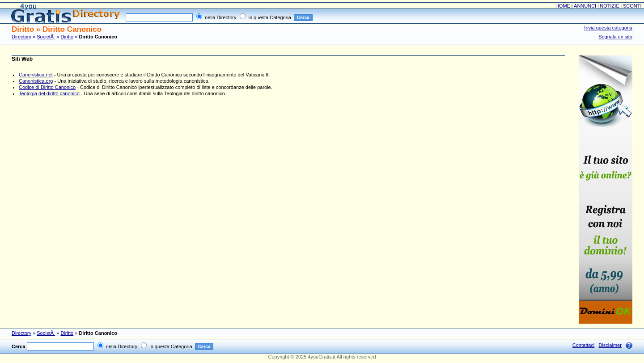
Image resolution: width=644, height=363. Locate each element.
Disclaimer (610, 345)
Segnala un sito (615, 37)
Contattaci (584, 345)
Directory (21, 37)
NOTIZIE (609, 6)
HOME (563, 6)
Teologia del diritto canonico (49, 93)
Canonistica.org (36, 81)
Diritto (67, 37)
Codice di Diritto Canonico (47, 87)
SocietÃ (46, 37)
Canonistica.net (36, 75)
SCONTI (632, 6)
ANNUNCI (585, 6)
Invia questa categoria (608, 28)
